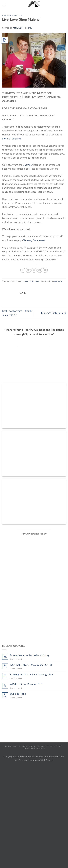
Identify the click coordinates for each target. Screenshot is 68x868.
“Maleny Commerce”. (34, 240)
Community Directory (49, 746)
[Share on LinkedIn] (45, 270)
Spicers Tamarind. (12, 139)
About (17, 746)
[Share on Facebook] (23, 270)
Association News (12, 15)
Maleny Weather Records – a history (30, 655)
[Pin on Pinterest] (40, 270)
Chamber (28, 165)
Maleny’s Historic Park (54, 313)
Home (8, 746)
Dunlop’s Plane (18, 694)
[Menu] (4, 5)
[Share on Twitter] (28, 270)
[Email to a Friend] (34, 270)
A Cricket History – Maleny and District (31, 665)
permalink (58, 281)
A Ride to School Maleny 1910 (26, 684)
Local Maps (29, 746)
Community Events (34, 749)
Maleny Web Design (43, 760)
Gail (30, 28)
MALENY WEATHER (34, 728)
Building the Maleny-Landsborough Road (32, 675)
